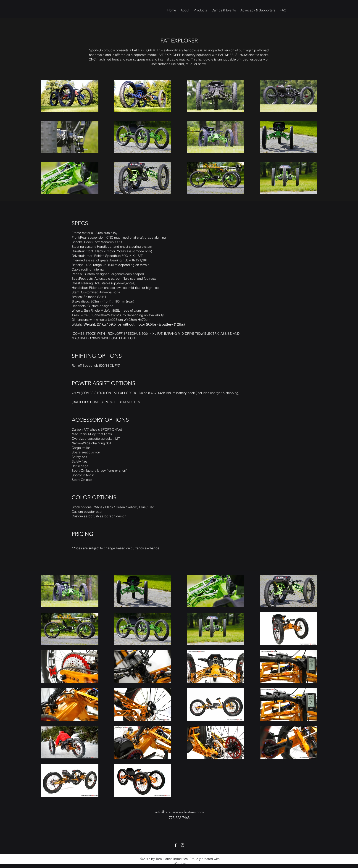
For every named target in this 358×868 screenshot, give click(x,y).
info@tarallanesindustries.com (180, 812)
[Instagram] (182, 845)
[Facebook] (176, 845)
